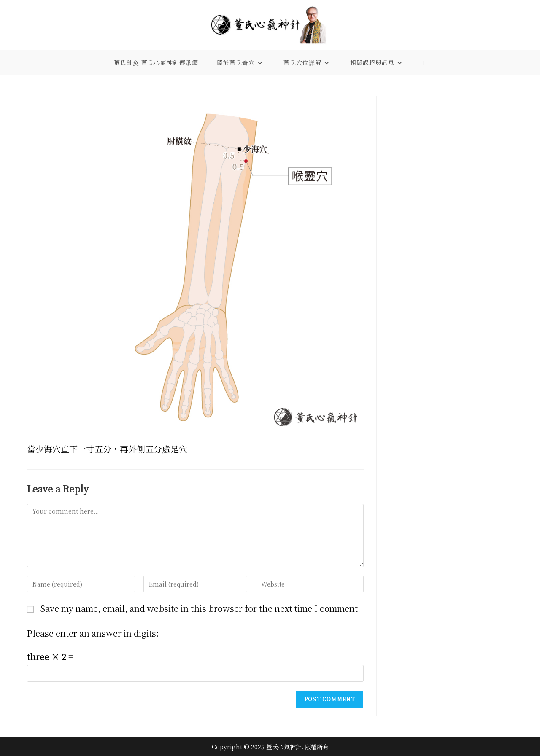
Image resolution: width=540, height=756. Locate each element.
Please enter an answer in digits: (93, 633)
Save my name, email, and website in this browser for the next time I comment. (200, 608)
